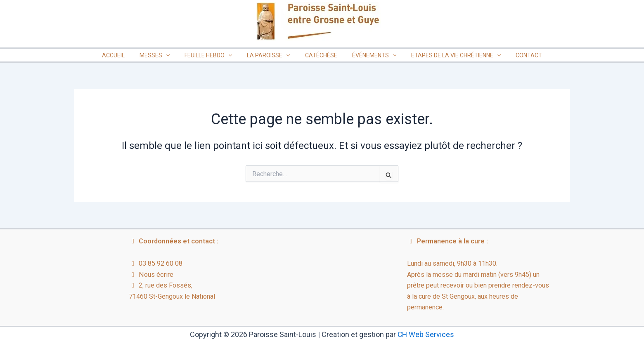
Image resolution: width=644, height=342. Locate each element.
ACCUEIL (125, 55)
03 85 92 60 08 (161, 263)
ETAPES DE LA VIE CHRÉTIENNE (448, 55)
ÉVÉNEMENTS (369, 55)
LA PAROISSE (270, 55)
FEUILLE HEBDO (213, 55)
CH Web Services (426, 334)
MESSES (163, 55)
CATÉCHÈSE (320, 55)
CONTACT (517, 55)
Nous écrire (155, 275)
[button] (174, 55)
